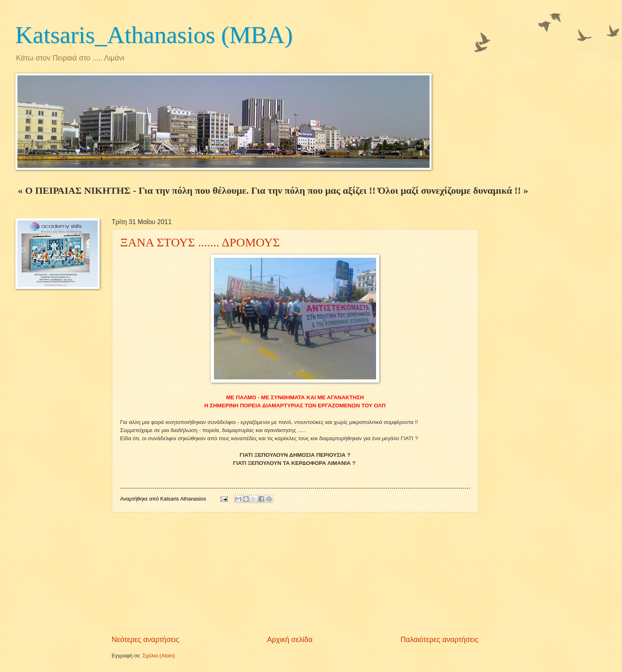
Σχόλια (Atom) (159, 656)
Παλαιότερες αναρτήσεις (439, 640)
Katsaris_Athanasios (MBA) (154, 35)
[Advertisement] (295, 574)
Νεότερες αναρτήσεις (146, 640)
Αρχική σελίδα (290, 640)
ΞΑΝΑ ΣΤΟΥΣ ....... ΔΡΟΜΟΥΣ (200, 242)
